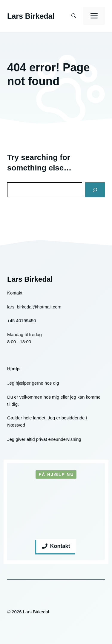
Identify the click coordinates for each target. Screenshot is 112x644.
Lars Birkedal (31, 16)
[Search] (95, 190)
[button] (74, 16)
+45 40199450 (22, 321)
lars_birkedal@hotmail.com (34, 307)
